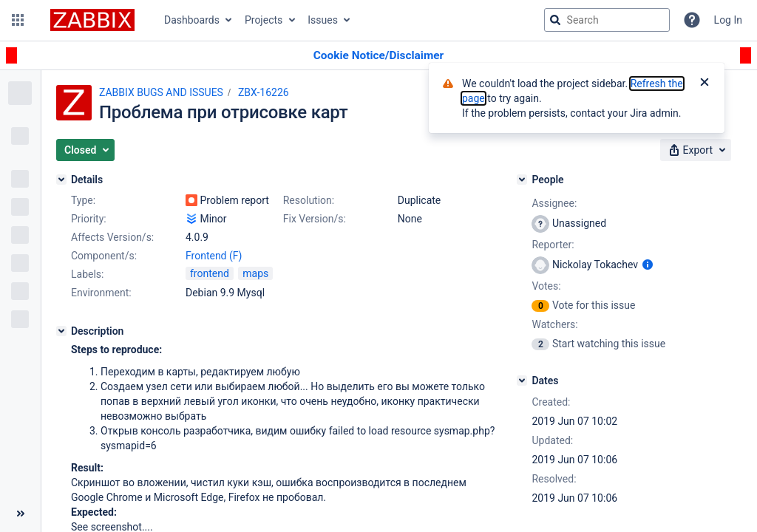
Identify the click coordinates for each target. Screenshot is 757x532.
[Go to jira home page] (92, 20)
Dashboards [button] (192, 20)
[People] (522, 180)
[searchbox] (607, 20)
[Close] (705, 83)
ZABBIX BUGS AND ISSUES (161, 92)
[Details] (61, 180)
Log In (728, 20)
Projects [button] (264, 20)
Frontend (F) (214, 256)
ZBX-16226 (264, 92)
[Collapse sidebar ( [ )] (20, 514)
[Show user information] (648, 265)
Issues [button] (323, 20)
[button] (18, 20)
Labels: (87, 274)
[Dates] (522, 381)
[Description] (61, 331)
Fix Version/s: (315, 219)
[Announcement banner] (378, 56)
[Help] (692, 20)
